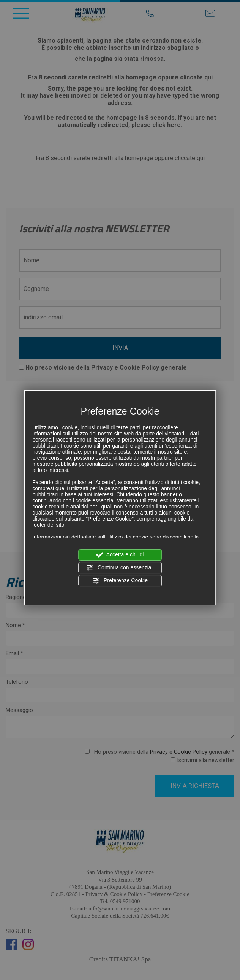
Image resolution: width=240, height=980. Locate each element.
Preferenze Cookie (120, 581)
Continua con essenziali (120, 568)
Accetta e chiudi (120, 555)
